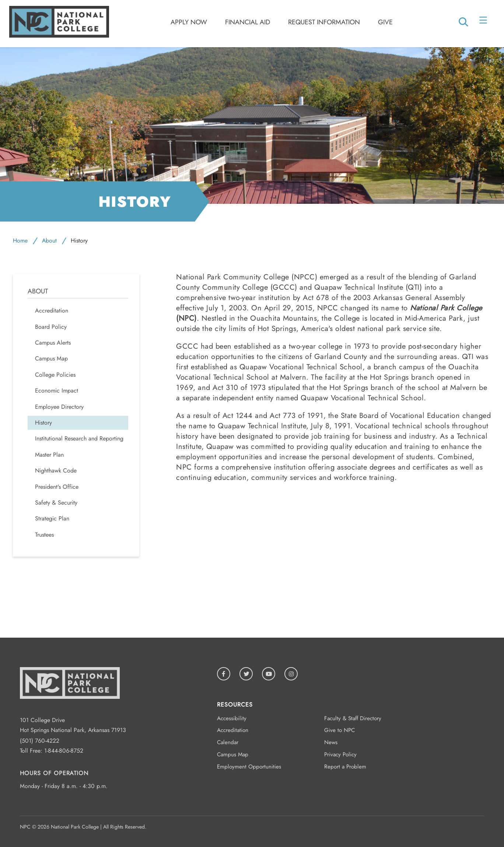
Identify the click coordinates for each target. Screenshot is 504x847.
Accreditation (233, 730)
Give (385, 22)
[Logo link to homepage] (59, 36)
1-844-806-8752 (64, 751)
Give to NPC (339, 730)
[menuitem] (78, 359)
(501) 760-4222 (40, 741)
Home (20, 240)
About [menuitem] (38, 291)
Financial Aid (248, 22)
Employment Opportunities (249, 767)
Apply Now (189, 22)
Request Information (324, 22)
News (331, 742)
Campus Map (233, 754)
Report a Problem (345, 767)
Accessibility (232, 718)
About (49, 240)
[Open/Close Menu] (484, 22)
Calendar (228, 742)
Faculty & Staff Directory (353, 718)
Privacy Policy (340, 754)
